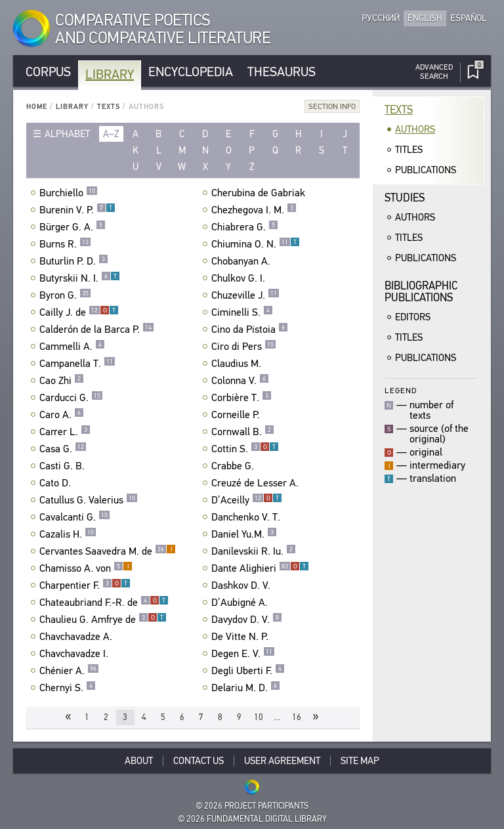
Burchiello (69, 193)
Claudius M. (238, 364)
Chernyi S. (68, 688)
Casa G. (63, 449)
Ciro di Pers (244, 347)
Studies (405, 198)
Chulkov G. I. (240, 278)
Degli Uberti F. (248, 671)
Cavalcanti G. (75, 517)
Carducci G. (71, 398)
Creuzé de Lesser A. (257, 483)
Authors (415, 129)
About (139, 761)
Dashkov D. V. (242, 585)
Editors (413, 317)
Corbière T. (241, 398)
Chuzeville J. (245, 295)
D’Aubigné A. (241, 603)
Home (37, 107)
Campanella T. (77, 364)
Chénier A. (69, 671)
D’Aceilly (247, 500)
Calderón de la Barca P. (97, 329)
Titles (409, 150)
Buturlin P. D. (74, 261)
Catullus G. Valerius (89, 500)
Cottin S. (245, 449)
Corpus (48, 72)
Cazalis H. (68, 534)
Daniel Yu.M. (244, 534)
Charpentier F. (85, 585)
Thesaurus (282, 72)
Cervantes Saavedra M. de (108, 551)
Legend (401, 390)
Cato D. (57, 483)
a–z (111, 134)
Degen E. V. (243, 654)
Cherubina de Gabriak (260, 193)
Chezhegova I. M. (254, 210)
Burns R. (65, 244)
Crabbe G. (234, 466)
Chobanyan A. (242, 261)
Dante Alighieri (260, 568)
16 (297, 717)
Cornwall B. (243, 432)
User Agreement (282, 761)
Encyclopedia (191, 72)
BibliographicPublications (421, 292)
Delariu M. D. (246, 688)
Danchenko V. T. (247, 517)
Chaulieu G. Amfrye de (103, 620)
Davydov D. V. (247, 620)
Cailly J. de (79, 312)
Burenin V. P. (77, 210)
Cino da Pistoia (250, 329)
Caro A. (62, 415)
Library (110, 74)
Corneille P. (237, 415)
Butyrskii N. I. (80, 278)
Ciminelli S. (242, 312)
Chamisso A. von (86, 568)
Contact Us (199, 761)
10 (259, 717)
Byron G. (65, 295)
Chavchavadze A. (77, 637)
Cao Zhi (62, 381)
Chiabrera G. (245, 227)
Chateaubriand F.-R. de (104, 603)
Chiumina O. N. (256, 244)
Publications (426, 170)
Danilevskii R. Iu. (254, 551)
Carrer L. (65, 432)
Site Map (360, 761)
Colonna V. (240, 381)
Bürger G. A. (73, 227)
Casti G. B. (64, 466)
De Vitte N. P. (241, 637)
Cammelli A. (72, 347)
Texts (109, 107)
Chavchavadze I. (75, 654)
